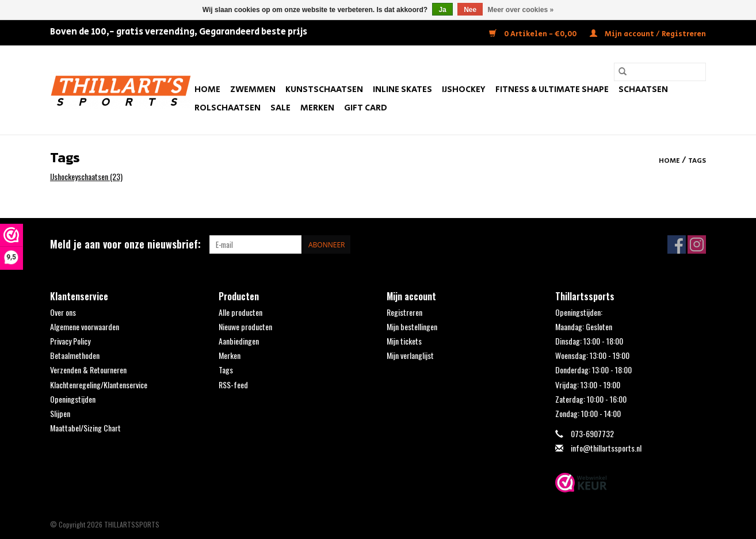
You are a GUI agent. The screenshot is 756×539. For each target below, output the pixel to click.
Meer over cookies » (521, 10)
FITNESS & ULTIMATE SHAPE (552, 89)
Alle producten (240, 312)
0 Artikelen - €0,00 (534, 34)
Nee (470, 10)
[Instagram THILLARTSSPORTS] (697, 244)
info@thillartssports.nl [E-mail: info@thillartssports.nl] (606, 448)
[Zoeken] (660, 72)
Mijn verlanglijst (410, 355)
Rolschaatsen (228, 108)
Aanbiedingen (239, 341)
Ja (442, 10)
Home (207, 89)
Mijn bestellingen (412, 326)
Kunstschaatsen (324, 89)
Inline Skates (402, 89)
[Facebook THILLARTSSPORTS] (677, 244)
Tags (697, 161)
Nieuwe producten (245, 326)
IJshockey (464, 89)
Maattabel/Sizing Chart (85, 428)
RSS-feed (233, 385)
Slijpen (60, 413)
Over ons (63, 312)
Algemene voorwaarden (85, 326)
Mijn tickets (404, 341)
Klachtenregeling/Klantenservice (99, 385)
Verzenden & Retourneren (88, 370)
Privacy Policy (70, 341)
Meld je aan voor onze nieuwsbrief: (125, 244)
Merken (317, 108)
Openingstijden (73, 399)
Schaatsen (643, 89)
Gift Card (366, 108)
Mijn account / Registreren (648, 34)
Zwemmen (253, 89)
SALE (280, 108)
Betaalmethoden (75, 355)
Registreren (404, 312)
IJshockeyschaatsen (86, 176)
